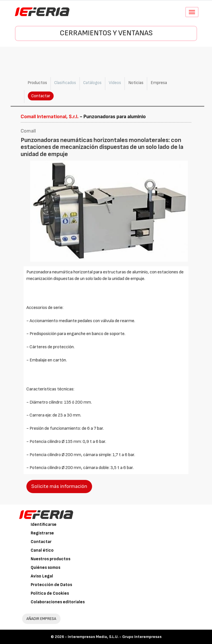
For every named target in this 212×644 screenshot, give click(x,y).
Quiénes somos (45, 568)
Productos (37, 83)
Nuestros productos (50, 559)
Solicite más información (59, 486)
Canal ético (42, 550)
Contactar (41, 96)
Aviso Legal (42, 576)
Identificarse (44, 525)
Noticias (136, 83)
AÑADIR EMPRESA (41, 619)
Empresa (159, 83)
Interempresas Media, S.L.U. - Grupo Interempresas (115, 637)
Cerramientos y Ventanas (106, 33)
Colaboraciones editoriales (58, 602)
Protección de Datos (51, 585)
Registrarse (42, 533)
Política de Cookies (50, 593)
